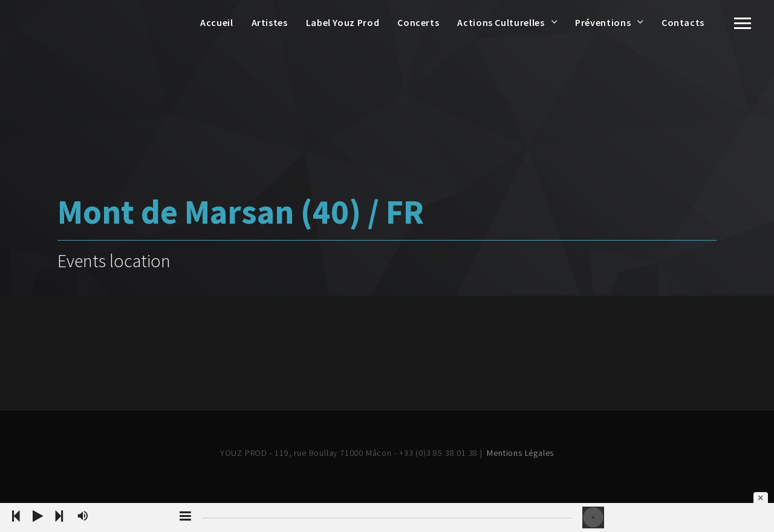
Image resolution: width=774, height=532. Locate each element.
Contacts (683, 22)
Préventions (603, 22)
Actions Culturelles (501, 22)
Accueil (216, 22)
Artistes (270, 22)
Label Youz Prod (343, 22)
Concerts (418, 22)
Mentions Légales (520, 453)
